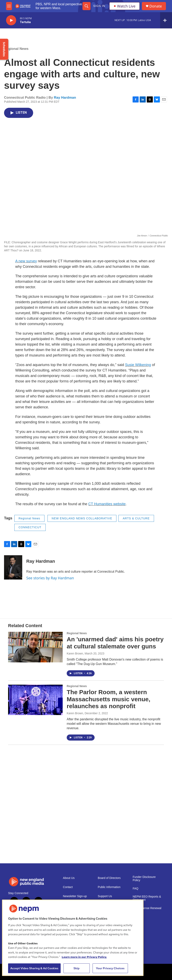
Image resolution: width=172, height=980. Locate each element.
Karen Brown (75, 653)
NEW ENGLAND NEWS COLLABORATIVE (82, 518)
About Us (69, 878)
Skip (77, 968)
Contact (68, 887)
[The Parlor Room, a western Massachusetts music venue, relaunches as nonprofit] (35, 700)
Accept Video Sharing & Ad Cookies (34, 968)
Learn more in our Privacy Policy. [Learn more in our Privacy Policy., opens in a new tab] (84, 957)
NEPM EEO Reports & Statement (147, 898)
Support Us (105, 896)
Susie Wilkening (138, 365)
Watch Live (125, 6)
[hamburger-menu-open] (9, 6)
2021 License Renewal (147, 908)
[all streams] (166, 20)
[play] (11, 20)
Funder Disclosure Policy (144, 879)
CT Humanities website (107, 504)
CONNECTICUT (30, 527)
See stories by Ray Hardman (50, 578)
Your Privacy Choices (110, 968)
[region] (73, 938)
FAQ (135, 889)
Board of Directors (109, 878)
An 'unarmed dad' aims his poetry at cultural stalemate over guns (115, 643)
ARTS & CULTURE (136, 518)
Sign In (99, 6)
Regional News (16, 49)
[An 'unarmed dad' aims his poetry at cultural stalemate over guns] (35, 647)
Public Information (109, 887)
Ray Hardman (65, 98)
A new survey (26, 261)
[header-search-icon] (87, 6)
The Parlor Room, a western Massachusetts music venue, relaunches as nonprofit (109, 699)
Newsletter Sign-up (75, 896)
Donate (156, 6)
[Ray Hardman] (13, 567)
